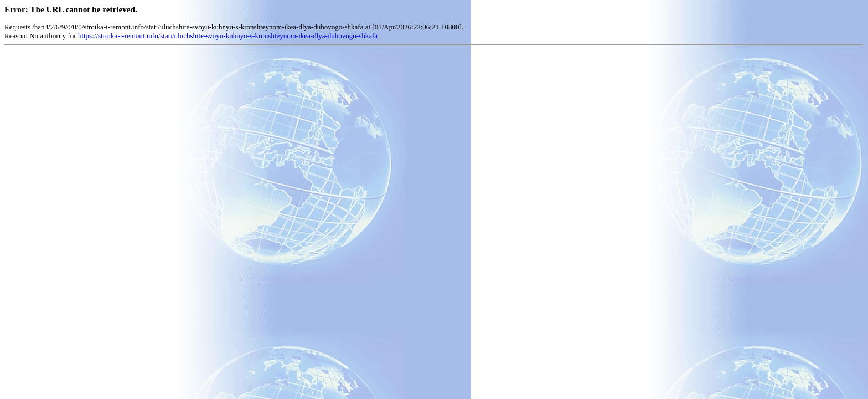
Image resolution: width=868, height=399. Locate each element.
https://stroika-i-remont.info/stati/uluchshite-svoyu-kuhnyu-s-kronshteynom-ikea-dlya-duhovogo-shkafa (228, 36)
